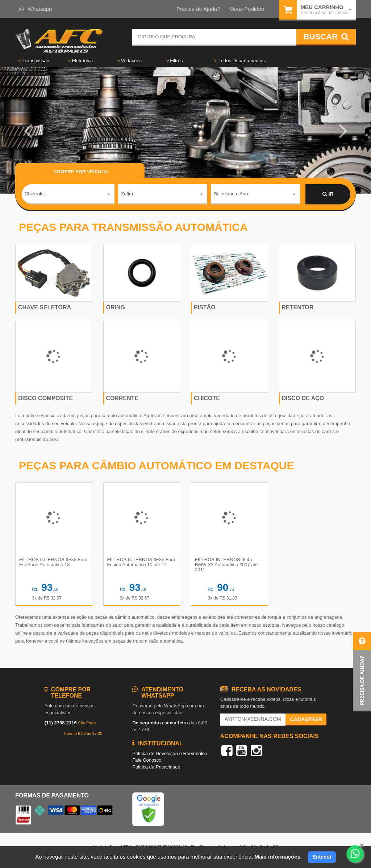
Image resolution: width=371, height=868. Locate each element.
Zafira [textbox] (127, 194)
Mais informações (277, 857)
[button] (28, 130)
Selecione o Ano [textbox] (231, 194)
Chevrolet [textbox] (35, 194)
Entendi (322, 857)
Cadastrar (306, 719)
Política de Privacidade (156, 767)
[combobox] (68, 194)
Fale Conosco (147, 760)
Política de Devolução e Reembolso (170, 753)
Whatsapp (36, 9)
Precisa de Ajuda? (198, 9)
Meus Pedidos (247, 9)
